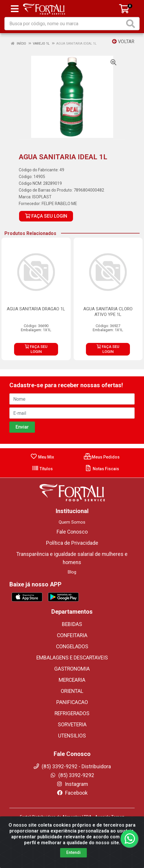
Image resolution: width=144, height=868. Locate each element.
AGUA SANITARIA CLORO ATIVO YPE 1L (108, 312)
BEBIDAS (72, 624)
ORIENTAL (72, 691)
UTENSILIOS (72, 736)
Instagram (72, 784)
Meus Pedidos (102, 457)
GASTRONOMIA (72, 669)
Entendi (73, 861)
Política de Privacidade (72, 543)
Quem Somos (72, 522)
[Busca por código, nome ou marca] (65, 24)
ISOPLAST (42, 197)
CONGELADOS (72, 647)
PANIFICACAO (72, 702)
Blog (72, 572)
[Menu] (15, 9)
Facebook (72, 793)
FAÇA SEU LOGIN (46, 216)
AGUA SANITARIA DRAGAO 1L (36, 309)
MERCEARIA (72, 680)
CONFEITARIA (72, 635)
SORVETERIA (72, 725)
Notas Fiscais (102, 469)
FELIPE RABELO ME (59, 204)
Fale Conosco (72, 532)
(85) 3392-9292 (72, 775)
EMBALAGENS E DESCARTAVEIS (72, 658)
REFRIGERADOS (72, 713)
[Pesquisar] (132, 24)
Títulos (42, 469)
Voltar (123, 42)
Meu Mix (42, 457)
